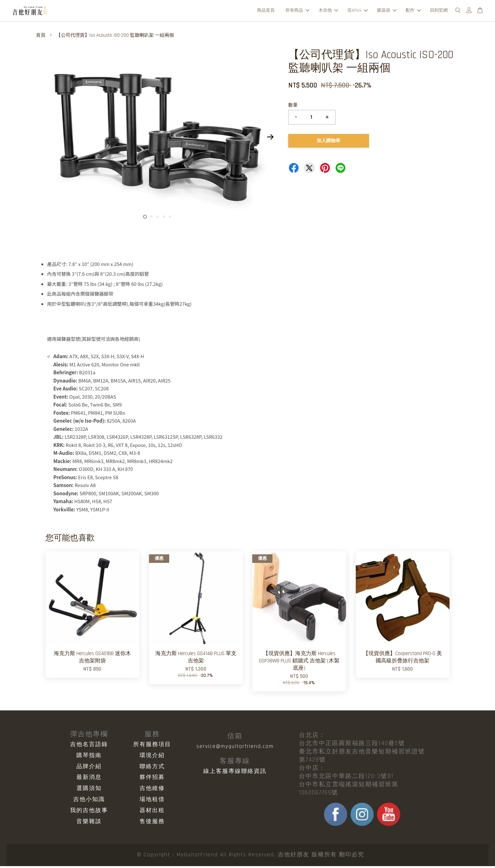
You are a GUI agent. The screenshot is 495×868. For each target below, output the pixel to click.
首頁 (41, 37)
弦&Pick (358, 11)
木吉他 (328, 11)
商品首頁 (266, 11)
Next (270, 139)
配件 (413, 11)
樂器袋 (387, 11)
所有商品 (297, 11)
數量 (293, 107)
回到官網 (439, 11)
